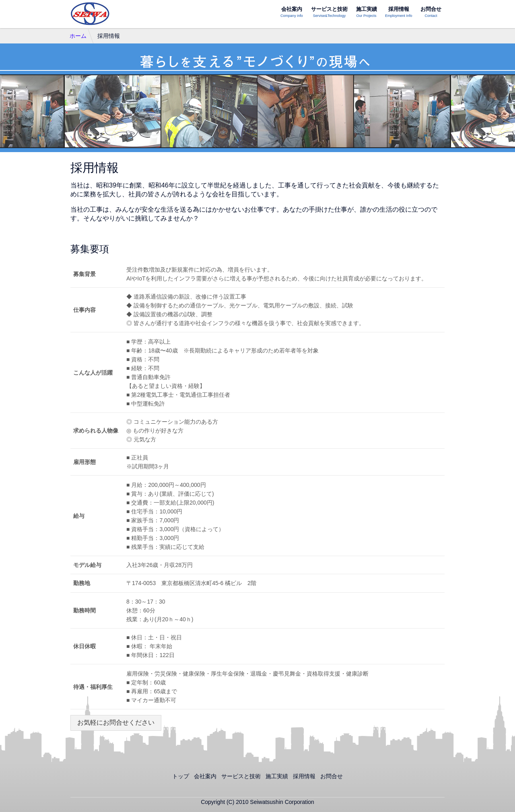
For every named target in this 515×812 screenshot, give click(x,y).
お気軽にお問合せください (116, 722)
